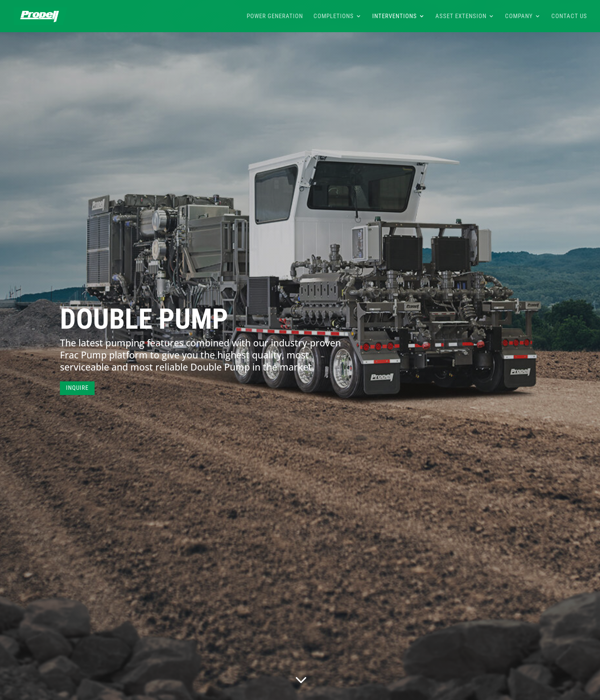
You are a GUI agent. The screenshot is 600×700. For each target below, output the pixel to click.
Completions (334, 16)
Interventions (395, 16)
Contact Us (569, 16)
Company (519, 16)
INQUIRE (77, 388)
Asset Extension (461, 16)
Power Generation (275, 16)
